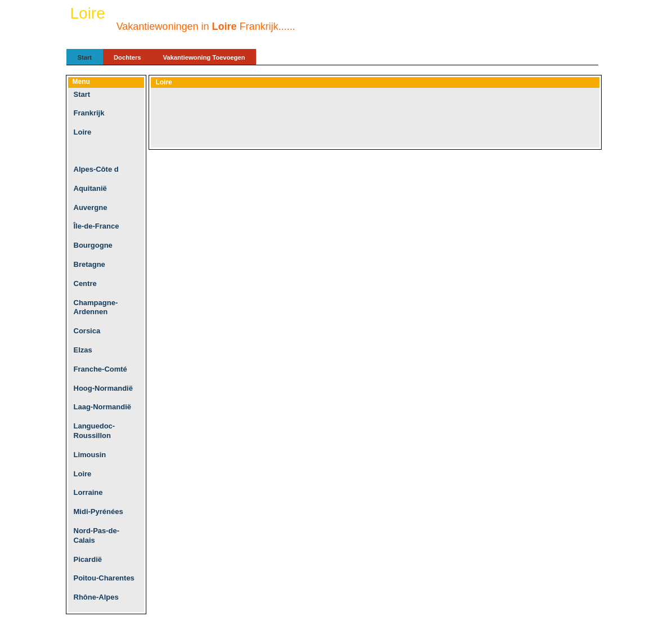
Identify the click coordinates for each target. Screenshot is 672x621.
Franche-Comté (100, 369)
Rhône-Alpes (96, 597)
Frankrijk (89, 113)
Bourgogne (93, 245)
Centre (85, 283)
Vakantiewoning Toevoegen (204, 57)
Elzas (83, 350)
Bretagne (89, 264)
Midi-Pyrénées (98, 511)
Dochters (127, 57)
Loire (83, 132)
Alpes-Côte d (96, 169)
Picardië (88, 559)
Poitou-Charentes (104, 578)
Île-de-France (97, 226)
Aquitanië (90, 188)
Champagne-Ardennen (96, 307)
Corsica (87, 331)
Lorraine (88, 492)
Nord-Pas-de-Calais (97, 535)
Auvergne (91, 207)
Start (85, 57)
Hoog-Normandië (103, 388)
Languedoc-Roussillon (95, 431)
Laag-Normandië (103, 407)
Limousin (90, 455)
